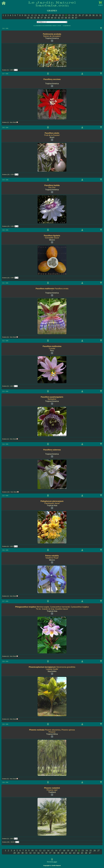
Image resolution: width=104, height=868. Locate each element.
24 (73, 15)
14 (39, 15)
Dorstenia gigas (52, 862)
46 (73, 18)
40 (52, 18)
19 (56, 15)
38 (45, 18)
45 (69, 18)
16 (46, 15)
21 (63, 15)
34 (31, 18)
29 (90, 15)
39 (49, 18)
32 (100, 15)
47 (76, 18)
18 (53, 15)
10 (25, 15)
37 (42, 18)
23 (69, 15)
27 (83, 15)
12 (32, 15)
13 (36, 15)
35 (35, 18)
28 (86, 15)
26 (80, 15)
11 (29, 15)
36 (38, 18)
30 (93, 15)
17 (49, 15)
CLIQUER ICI (67, 26)
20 (60, 15)
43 (62, 18)
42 (59, 18)
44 (66, 18)
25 (76, 15)
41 (55, 18)
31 (97, 15)
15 (42, 15)
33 (28, 18)
